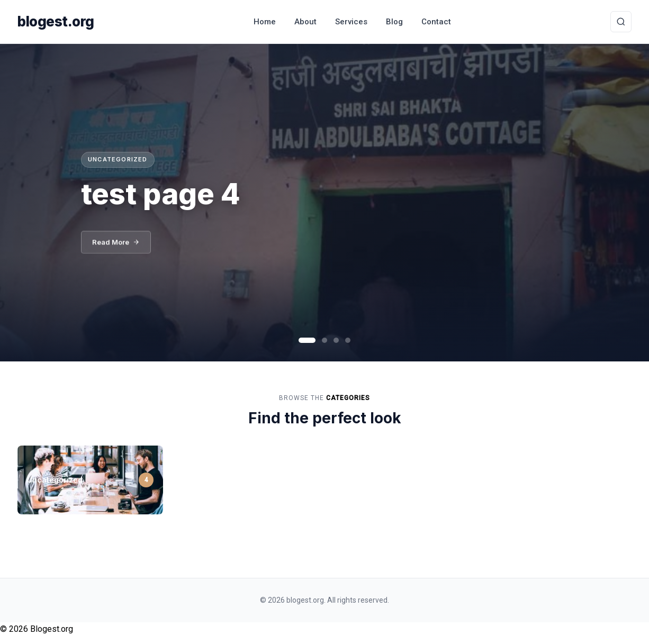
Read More (116, 243)
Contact (436, 22)
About (305, 22)
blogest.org (56, 21)
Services (351, 22)
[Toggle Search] (621, 22)
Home (265, 22)
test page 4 (161, 193)
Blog (394, 22)
